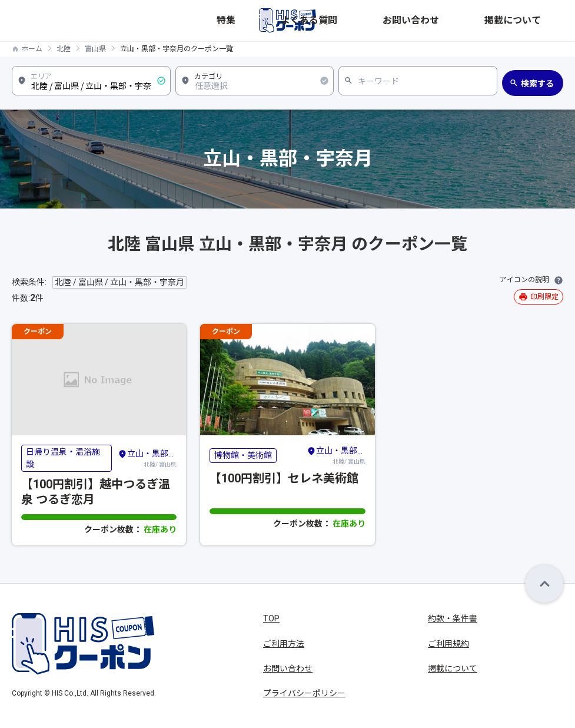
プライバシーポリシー (304, 693)
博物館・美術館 (243, 455)
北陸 (64, 49)
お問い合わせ (475, 21)
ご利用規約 (448, 644)
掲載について (539, 21)
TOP (271, 618)
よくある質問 (411, 21)
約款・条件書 (453, 618)
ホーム (32, 49)
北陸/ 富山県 (147, 458)
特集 (364, 21)
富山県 (95, 49)
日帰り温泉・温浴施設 (63, 458)
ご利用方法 (284, 644)
